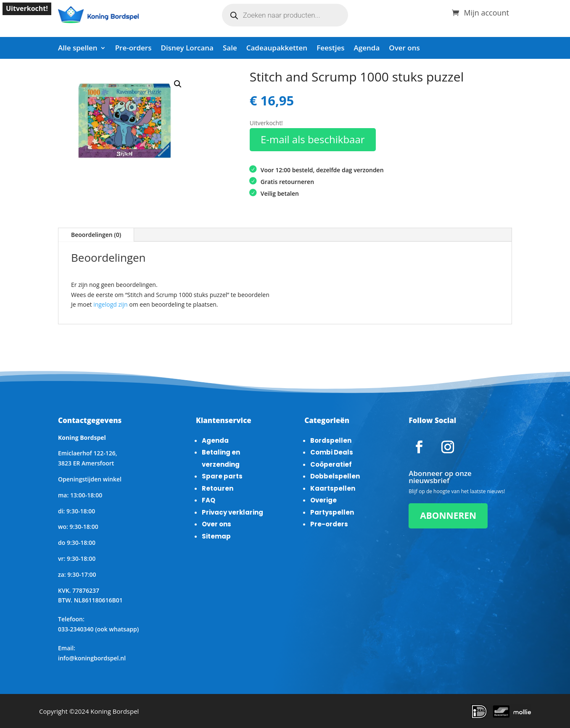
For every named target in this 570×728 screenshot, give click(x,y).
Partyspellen (332, 512)
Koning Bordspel (115, 711)
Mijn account (486, 12)
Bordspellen (331, 440)
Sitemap (216, 536)
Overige (323, 500)
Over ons (404, 49)
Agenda (367, 49)
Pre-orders (133, 49)
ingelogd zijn (111, 304)
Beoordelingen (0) (96, 235)
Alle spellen (78, 49)
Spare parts (222, 476)
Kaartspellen (333, 488)
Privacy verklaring (232, 512)
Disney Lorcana (187, 49)
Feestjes (330, 49)
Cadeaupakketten (277, 49)
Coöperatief (331, 464)
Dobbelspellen (335, 476)
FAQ (208, 500)
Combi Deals (332, 452)
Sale (230, 49)
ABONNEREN (448, 515)
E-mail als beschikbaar (313, 139)
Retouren (218, 488)
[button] (178, 84)
